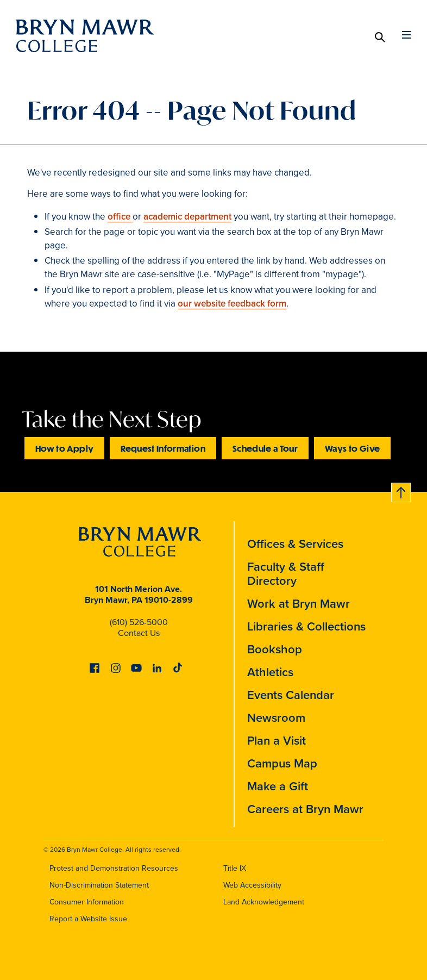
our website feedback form (232, 304)
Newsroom (276, 718)
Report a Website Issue (88, 919)
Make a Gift (278, 786)
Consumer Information (87, 902)
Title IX (235, 868)
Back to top (401, 491)
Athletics (270, 672)
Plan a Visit (277, 741)
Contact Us (139, 633)
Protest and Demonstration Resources (114, 868)
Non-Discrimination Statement (99, 885)
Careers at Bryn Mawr (305, 809)
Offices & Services (295, 544)
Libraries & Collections (306, 626)
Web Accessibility (252, 885)
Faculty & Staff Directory (286, 574)
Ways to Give (352, 448)
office (120, 217)
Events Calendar (291, 695)
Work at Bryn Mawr (299, 604)
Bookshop (275, 649)
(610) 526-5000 (139, 622)
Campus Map (282, 763)
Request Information (163, 448)
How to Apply (64, 448)
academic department (187, 217)
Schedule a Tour (265, 448)
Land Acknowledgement (264, 902)
